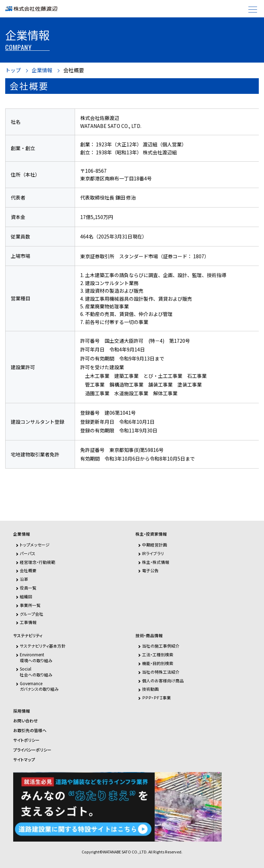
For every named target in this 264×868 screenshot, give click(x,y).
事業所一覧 (30, 605)
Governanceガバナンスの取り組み (39, 686)
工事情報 (28, 622)
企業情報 (42, 70)
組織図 (26, 596)
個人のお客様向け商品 (163, 680)
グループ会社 (32, 614)
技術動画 (150, 689)
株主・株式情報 (156, 562)
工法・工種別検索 (158, 654)
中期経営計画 (155, 545)
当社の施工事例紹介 (161, 646)
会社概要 (74, 70)
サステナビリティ (28, 635)
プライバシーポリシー (32, 750)
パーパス (28, 553)
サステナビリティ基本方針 (43, 646)
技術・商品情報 (149, 635)
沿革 (24, 579)
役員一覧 (28, 588)
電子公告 (150, 570)
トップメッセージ (35, 545)
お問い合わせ (26, 721)
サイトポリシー (26, 740)
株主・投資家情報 (151, 534)
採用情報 (22, 711)
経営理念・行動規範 (38, 562)
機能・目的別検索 (158, 663)
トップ (13, 70)
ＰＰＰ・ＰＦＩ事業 (156, 697)
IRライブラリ (153, 553)
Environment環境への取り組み (36, 657)
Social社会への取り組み (36, 671)
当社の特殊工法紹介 (161, 672)
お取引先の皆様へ (30, 730)
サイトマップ (24, 760)
